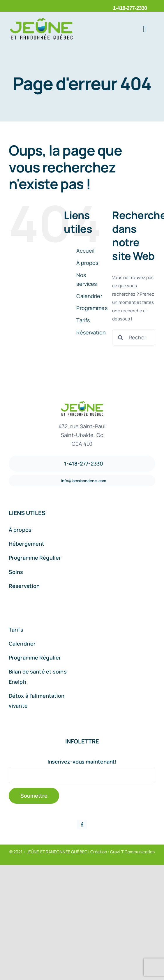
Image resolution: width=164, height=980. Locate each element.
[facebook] (82, 825)
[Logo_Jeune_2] (42, 20)
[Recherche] (120, 337)
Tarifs (83, 320)
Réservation (91, 332)
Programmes (92, 308)
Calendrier (89, 296)
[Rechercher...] (134, 337)
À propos (87, 263)
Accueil (85, 251)
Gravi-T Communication (133, 852)
